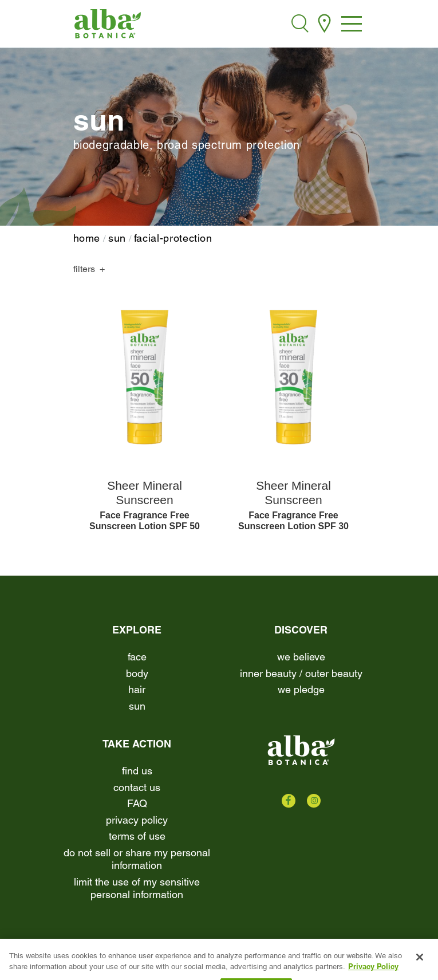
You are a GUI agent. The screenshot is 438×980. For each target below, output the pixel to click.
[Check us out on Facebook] (289, 801)
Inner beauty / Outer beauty (301, 673)
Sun (117, 238)
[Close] (420, 965)
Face (137, 657)
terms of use (137, 836)
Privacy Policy (137, 820)
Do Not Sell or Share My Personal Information (137, 859)
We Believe (301, 657)
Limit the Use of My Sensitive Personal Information (137, 888)
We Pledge (301, 689)
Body (137, 673)
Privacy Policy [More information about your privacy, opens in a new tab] (373, 974)
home (87, 238)
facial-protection (173, 238)
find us (137, 771)
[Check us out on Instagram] (314, 801)
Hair (137, 689)
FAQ (137, 803)
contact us (137, 787)
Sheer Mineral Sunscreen (145, 493)
